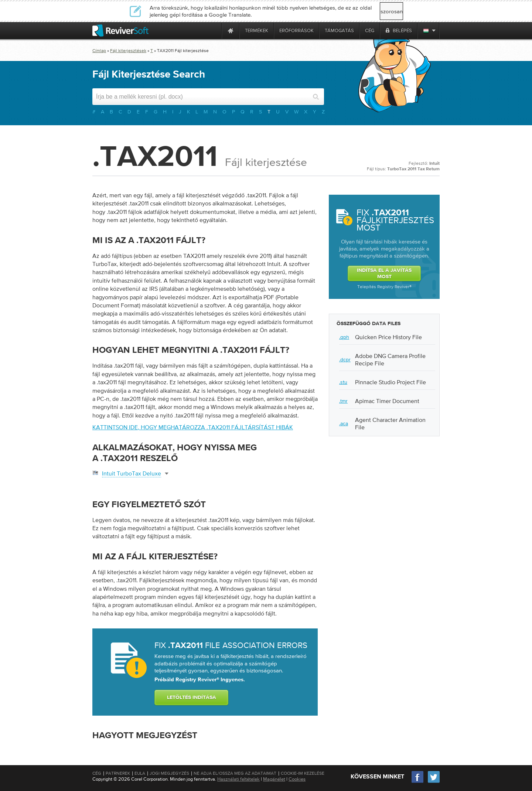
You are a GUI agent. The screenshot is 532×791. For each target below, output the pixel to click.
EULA (140, 773)
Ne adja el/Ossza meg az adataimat (235, 773)
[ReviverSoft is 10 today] (214, 30)
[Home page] (231, 30)
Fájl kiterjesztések (128, 51)
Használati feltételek (238, 779)
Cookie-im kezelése (303, 773)
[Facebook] (418, 782)
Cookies (297, 779)
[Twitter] (434, 782)
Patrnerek (118, 773)
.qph (344, 337)
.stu (343, 382)
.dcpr (345, 359)
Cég (97, 773)
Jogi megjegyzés (169, 773)
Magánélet (274, 779)
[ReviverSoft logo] (120, 30)
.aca (344, 423)
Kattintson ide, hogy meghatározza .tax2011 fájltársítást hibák (193, 427)
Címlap (99, 51)
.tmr (343, 401)
